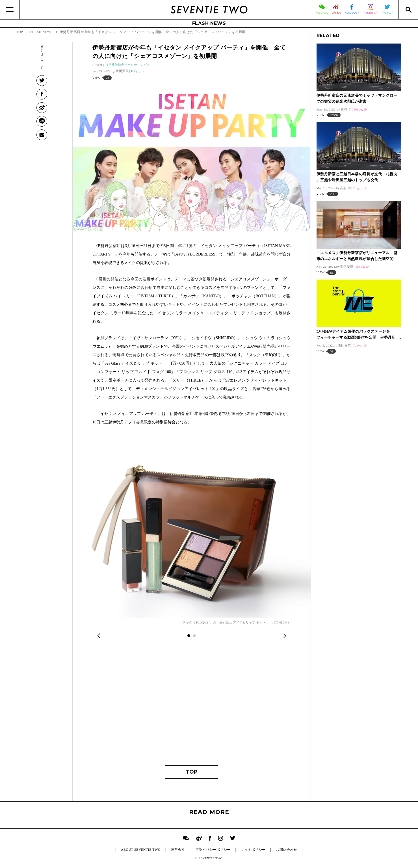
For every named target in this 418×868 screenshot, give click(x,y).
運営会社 (178, 850)
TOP (192, 772)
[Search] (408, 10)
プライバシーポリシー (213, 850)
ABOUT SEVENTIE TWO (141, 850)
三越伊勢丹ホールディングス (129, 65)
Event (98, 65)
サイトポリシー (253, 850)
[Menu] (10, 10)
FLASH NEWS (209, 23)
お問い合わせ (286, 850)
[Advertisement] (191, 706)
